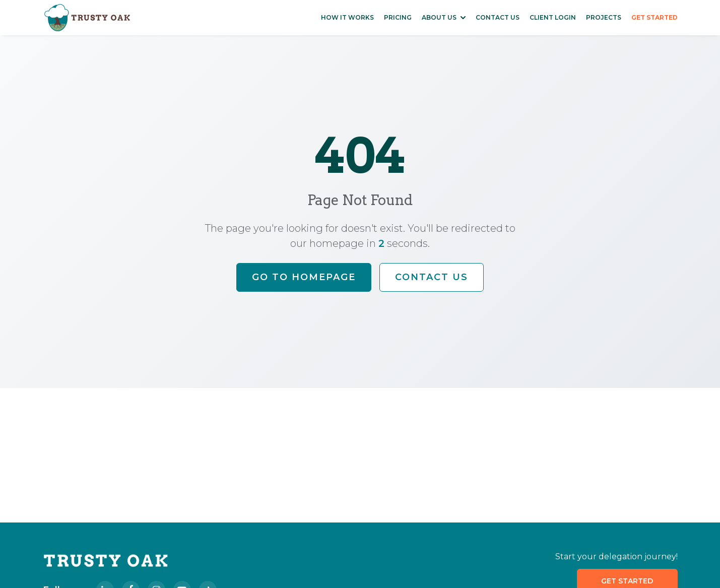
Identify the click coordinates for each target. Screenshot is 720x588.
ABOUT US (439, 17)
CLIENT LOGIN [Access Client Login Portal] (553, 17)
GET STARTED (654, 17)
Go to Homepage (304, 277)
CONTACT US (498, 17)
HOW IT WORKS (347, 17)
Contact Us (432, 277)
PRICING (398, 17)
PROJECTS (604, 17)
